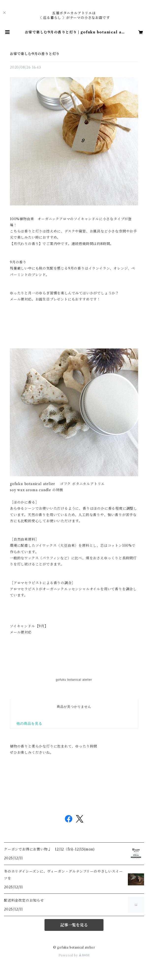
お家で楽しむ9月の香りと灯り (35, 54)
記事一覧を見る (74, 925)
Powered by (74, 955)
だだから (74, 682)
